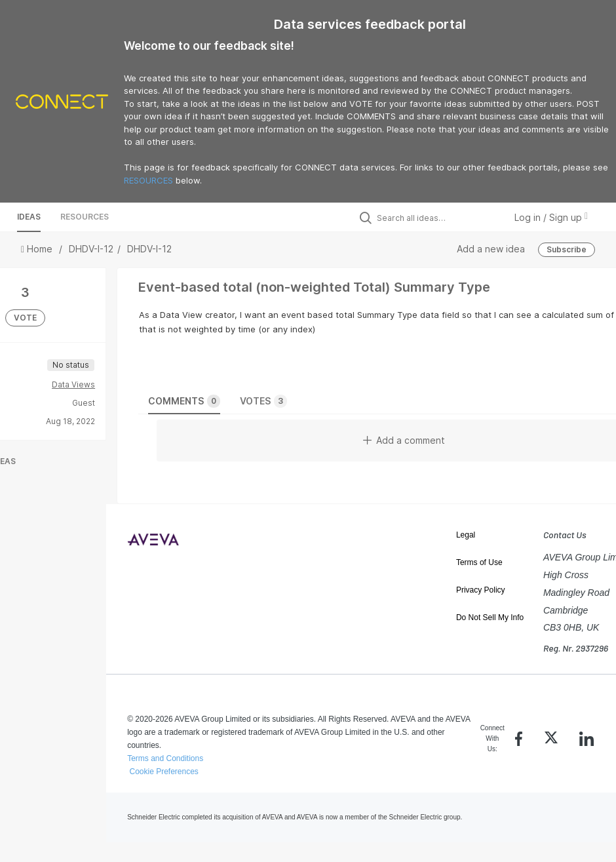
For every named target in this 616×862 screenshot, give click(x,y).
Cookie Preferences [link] (164, 772)
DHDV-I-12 (91, 249)
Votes (263, 401)
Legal (466, 535)
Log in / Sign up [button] (551, 217)
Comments (184, 401)
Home (38, 249)
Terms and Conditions (165, 758)
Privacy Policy (481, 590)
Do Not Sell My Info (490, 617)
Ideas (29, 217)
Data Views (73, 384)
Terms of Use (479, 562)
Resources (85, 217)
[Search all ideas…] (438, 218)
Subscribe (567, 249)
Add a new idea (491, 249)
